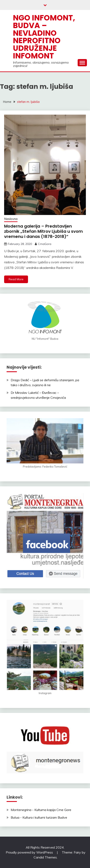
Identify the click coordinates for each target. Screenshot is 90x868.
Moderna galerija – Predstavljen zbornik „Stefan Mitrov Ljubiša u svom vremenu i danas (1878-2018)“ (43, 231)
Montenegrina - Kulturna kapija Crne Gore (41, 810)
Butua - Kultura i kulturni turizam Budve (39, 817)
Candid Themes (45, 857)
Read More (16, 279)
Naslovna (11, 219)
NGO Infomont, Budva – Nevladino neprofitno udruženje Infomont (44, 37)
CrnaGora (45, 244)
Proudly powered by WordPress (30, 852)
